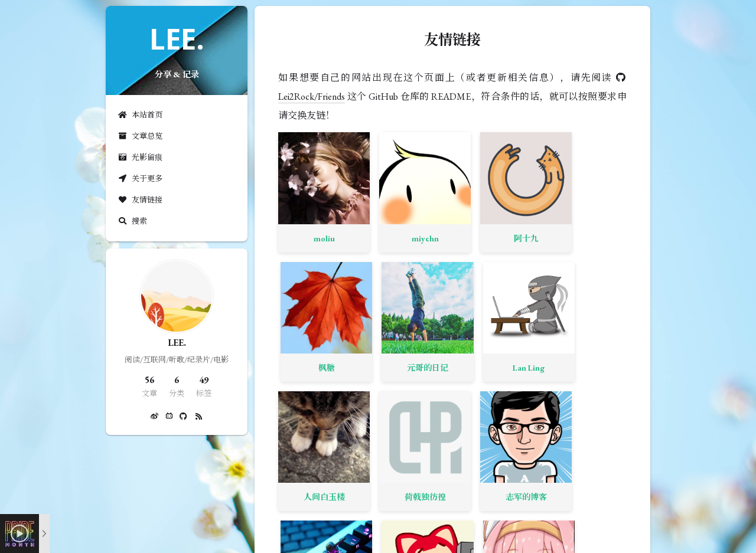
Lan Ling (593, 195)
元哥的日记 (535, 195)
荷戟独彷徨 (361, 282)
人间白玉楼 (302, 282)
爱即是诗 (593, 368)
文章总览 (140, 136)
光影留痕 (140, 157)
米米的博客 (477, 282)
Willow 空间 (419, 368)
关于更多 (140, 179)
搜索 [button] (132, 221)
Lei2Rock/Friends (312, 96)
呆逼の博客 (302, 454)
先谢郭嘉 (361, 368)
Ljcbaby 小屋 (478, 368)
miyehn (361, 195)
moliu (302, 195)
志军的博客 (419, 282)
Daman (535, 368)
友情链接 (140, 200)
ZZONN (535, 282)
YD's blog (303, 368)
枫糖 (477, 195)
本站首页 (140, 115)
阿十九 (419, 195)
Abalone (593, 282)
